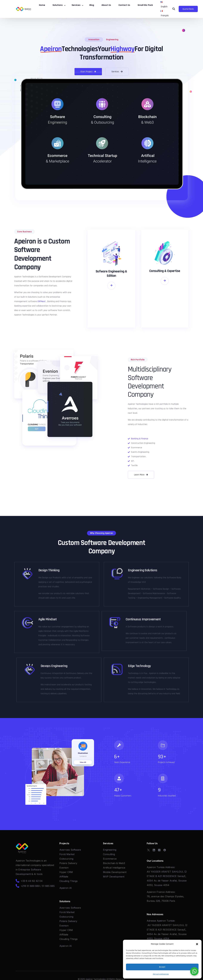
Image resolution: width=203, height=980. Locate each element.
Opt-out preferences (161, 974)
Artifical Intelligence (114, 868)
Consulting (109, 854)
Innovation (94, 40)
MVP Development (114, 877)
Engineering (112, 40)
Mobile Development (115, 872)
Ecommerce (110, 859)
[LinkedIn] (154, 850)
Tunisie (171, 921)
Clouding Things (69, 881)
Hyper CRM (66, 872)
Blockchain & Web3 (114, 863)
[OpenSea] (165, 850)
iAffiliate (64, 877)
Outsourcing (66, 859)
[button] (197, 944)
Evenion (64, 868)
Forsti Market (67, 854)
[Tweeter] (148, 850)
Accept (162, 967)
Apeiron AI (66, 888)
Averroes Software (70, 850)
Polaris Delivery (68, 863)
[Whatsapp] (159, 850)
